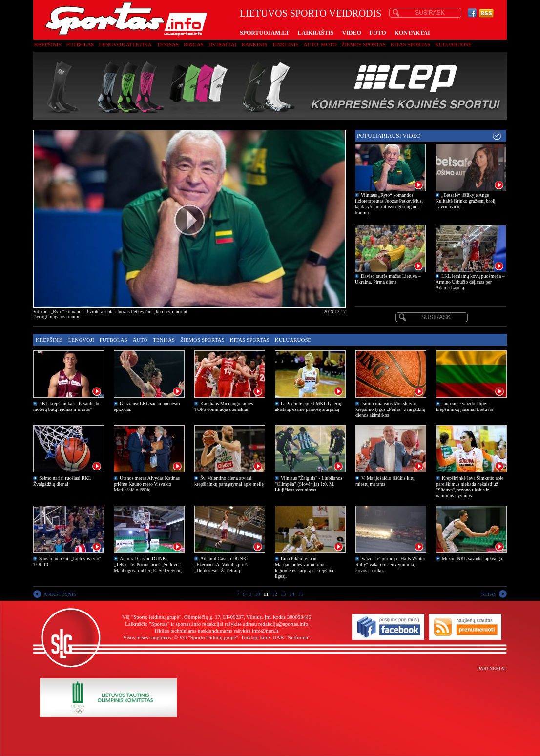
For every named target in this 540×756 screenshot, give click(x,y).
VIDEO (352, 33)
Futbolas (80, 44)
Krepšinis (48, 44)
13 (283, 594)
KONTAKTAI (412, 33)
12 (275, 594)
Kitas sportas (410, 44)
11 (266, 594)
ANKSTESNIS (60, 594)
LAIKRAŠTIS (315, 33)
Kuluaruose (453, 44)
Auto (140, 340)
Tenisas (168, 44)
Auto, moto (320, 44)
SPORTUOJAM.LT (264, 33)
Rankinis (255, 44)
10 (258, 594)
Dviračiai (222, 44)
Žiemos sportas (364, 44)
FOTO (378, 33)
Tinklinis (285, 44)
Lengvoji (81, 340)
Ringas (194, 44)
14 (292, 594)
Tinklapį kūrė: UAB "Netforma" (275, 637)
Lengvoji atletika (125, 44)
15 (301, 594)
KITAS (489, 594)
